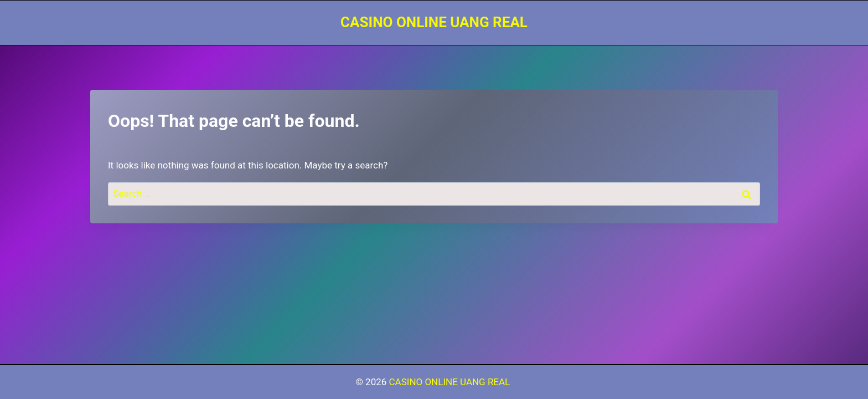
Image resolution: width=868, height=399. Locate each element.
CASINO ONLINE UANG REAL (451, 382)
